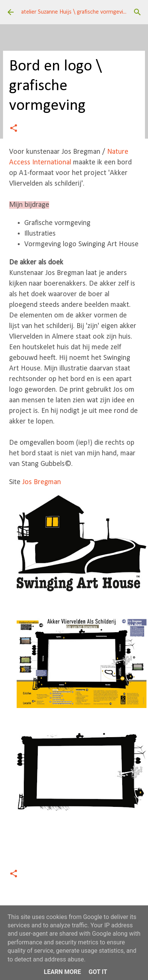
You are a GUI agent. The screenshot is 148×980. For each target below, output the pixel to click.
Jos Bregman (43, 482)
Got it (98, 972)
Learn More (62, 972)
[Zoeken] (137, 12)
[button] (14, 129)
